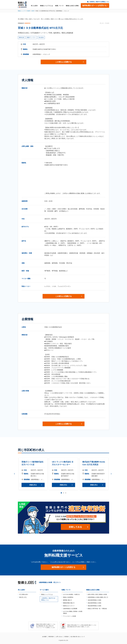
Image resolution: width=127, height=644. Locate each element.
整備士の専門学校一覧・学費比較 (97, 609)
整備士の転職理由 (68, 597)
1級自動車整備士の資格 (94, 600)
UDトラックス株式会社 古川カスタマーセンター (63, 463)
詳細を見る (33, 485)
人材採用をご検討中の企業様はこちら (99, 2)
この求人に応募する (64, 62)
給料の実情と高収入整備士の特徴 (97, 594)
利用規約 (67, 637)
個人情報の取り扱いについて (78, 637)
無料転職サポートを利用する (64, 567)
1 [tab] (61, 493)
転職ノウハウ (59, 6)
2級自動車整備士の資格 (94, 603)
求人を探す (34, 6)
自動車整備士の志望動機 (70, 609)
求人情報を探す (24, 594)
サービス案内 (44, 590)
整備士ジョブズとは (47, 6)
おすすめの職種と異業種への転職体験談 (73, 612)
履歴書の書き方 (68, 600)
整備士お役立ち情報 (72, 6)
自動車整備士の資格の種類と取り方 (98, 597)
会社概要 (44, 637)
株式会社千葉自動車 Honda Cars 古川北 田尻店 (94, 463)
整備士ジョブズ (22, 11)
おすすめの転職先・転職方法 (71, 594)
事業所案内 (51, 637)
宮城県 (28, 11)
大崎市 (33, 11)
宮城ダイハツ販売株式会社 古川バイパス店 (32, 463)
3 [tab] (66, 493)
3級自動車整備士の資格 (94, 606)
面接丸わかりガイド (69, 606)
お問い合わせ (59, 637)
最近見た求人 (23, 597)
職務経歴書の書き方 (69, 603)
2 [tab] (64, 493)
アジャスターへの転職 (69, 616)
